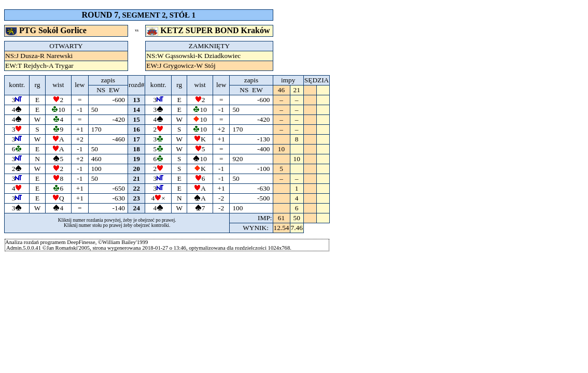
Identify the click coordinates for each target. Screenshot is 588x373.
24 (137, 208)
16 (137, 129)
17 (137, 139)
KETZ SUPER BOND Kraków (209, 30)
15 (137, 119)
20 (137, 169)
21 (137, 178)
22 (137, 188)
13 (137, 100)
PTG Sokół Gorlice (47, 30)
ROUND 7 (100, 15)
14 (137, 110)
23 (137, 198)
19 (137, 159)
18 (137, 149)
